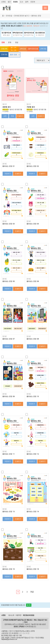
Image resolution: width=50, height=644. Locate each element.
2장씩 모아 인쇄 (33, 49)
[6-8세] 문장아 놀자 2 (22, 16)
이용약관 (18, 615)
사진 (5, 116)
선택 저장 (43, 49)
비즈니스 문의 (17, 624)
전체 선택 (4, 49)
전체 (3, 42)
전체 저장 (4, 55)
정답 (17, 42)
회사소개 (11, 615)
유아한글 (9, 16)
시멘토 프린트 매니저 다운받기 (11, 26)
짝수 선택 (14, 50)
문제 (10, 42)
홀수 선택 (14, 48)
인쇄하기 (20, 116)
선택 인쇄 (23, 49)
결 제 (29, 605)
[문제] (5, 164)
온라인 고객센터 (19, 627)
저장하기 (8, 174)
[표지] (5, 104)
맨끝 (32, 592)
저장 (12, 116)
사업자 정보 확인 (23, 633)
